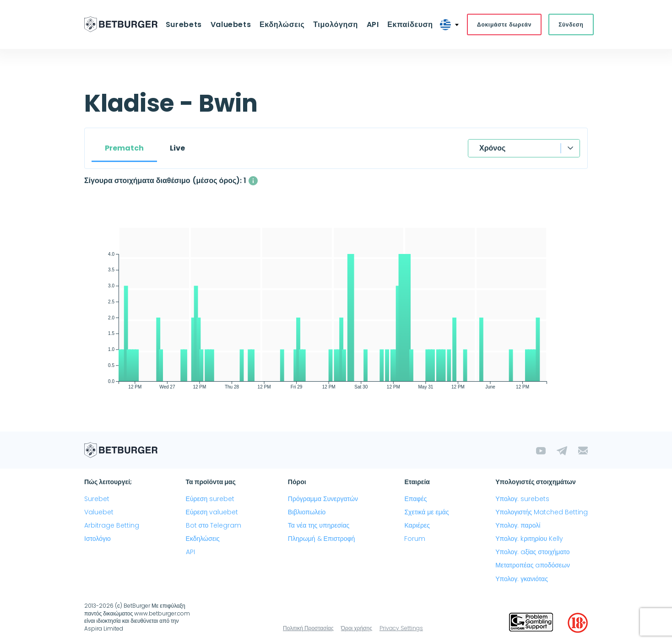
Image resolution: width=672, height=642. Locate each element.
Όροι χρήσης (357, 628)
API (372, 24)
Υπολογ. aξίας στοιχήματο (532, 552)
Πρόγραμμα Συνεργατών (323, 499)
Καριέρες (417, 525)
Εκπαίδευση (409, 24)
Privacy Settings (401, 628)
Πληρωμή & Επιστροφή (322, 539)
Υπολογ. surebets (522, 499)
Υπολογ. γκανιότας (522, 579)
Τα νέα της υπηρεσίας (319, 525)
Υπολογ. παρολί (518, 525)
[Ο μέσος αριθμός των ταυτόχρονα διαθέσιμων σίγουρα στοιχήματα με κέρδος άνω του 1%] (253, 181)
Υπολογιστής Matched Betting (542, 512)
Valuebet (99, 512)
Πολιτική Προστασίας (308, 628)
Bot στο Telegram (214, 525)
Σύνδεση (570, 24)
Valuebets (231, 24)
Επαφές (415, 499)
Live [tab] (177, 148)
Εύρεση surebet (210, 499)
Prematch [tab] (124, 148)
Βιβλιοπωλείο (307, 512)
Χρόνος (492, 148)
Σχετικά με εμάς (426, 512)
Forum (415, 539)
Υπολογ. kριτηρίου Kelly (529, 539)
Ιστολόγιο (98, 539)
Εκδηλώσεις (282, 24)
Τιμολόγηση (336, 24)
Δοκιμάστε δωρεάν (503, 24)
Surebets (185, 24)
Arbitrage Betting (112, 525)
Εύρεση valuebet (212, 512)
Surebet (97, 499)
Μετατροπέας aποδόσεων (533, 566)
